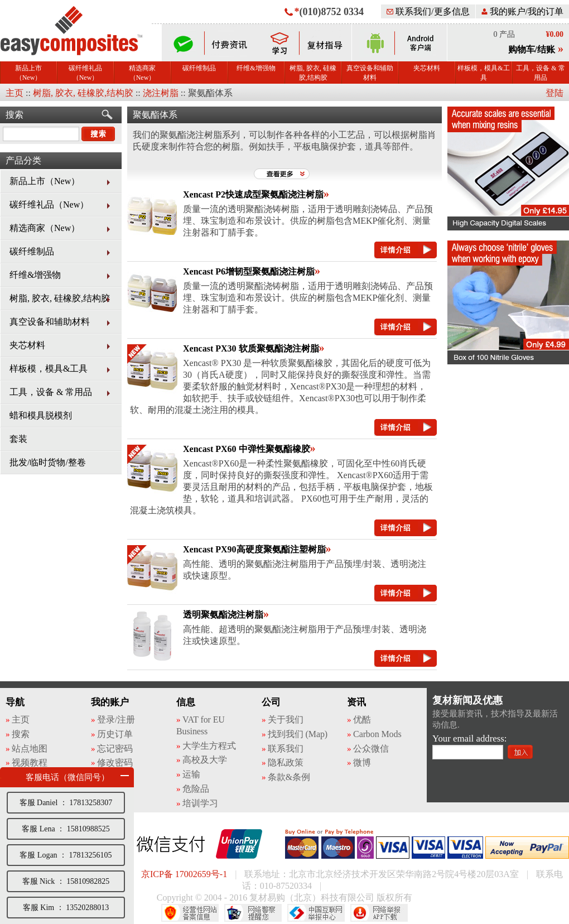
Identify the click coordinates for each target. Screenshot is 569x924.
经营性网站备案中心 (190, 913)
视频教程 (30, 762)
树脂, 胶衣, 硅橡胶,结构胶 (313, 73)
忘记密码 (115, 749)
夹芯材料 (427, 68)
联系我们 (286, 749)
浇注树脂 (161, 93)
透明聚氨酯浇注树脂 (223, 615)
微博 (362, 762)
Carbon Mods (377, 734)
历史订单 (115, 734)
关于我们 (286, 720)
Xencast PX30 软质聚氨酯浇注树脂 (251, 348)
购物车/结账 (532, 49)
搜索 (15, 115)
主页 (15, 93)
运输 (191, 774)
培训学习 (200, 803)
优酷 (362, 720)
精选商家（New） (142, 73)
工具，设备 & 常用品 (540, 73)
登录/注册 (116, 720)
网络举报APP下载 (379, 913)
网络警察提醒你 (253, 913)
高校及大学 (205, 760)
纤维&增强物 (256, 68)
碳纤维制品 (199, 68)
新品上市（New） (28, 73)
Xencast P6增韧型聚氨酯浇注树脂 (249, 271)
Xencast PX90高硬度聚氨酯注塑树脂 (254, 549)
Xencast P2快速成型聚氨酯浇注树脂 (253, 194)
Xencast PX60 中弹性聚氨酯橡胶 (247, 449)
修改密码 (115, 762)
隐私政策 (286, 762)
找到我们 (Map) (298, 734)
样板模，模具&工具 (483, 73)
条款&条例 (289, 777)
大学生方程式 (209, 746)
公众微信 (371, 749)
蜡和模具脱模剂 (41, 415)
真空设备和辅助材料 (370, 73)
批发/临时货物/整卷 (48, 462)
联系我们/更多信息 (428, 11)
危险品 (196, 789)
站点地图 (30, 749)
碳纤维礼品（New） (85, 73)
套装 (18, 439)
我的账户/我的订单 (522, 11)
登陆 (554, 93)
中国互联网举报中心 (316, 913)
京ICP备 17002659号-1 (184, 874)
